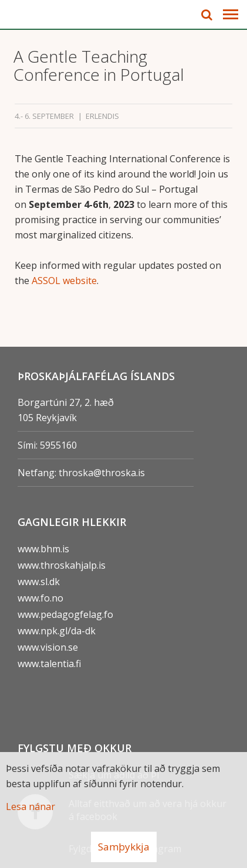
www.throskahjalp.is (62, 565)
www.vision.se (48, 647)
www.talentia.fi (49, 664)
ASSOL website (64, 281)
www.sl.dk (39, 582)
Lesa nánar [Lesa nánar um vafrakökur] (31, 807)
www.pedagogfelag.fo (65, 614)
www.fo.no (40, 598)
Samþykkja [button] (124, 847)
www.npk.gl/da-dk (57, 631)
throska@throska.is (102, 473)
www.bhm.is (43, 549)
